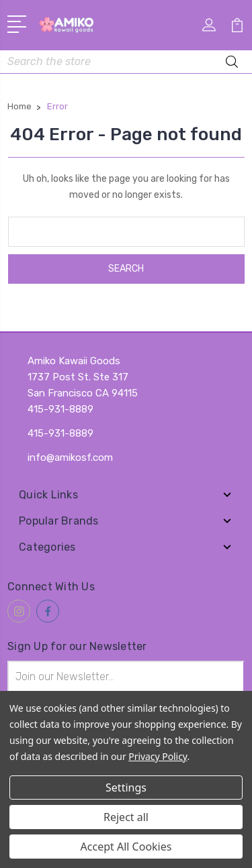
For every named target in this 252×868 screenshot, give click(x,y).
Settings (126, 788)
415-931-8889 (60, 433)
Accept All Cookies (126, 847)
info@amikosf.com (70, 457)
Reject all (126, 817)
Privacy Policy (158, 756)
